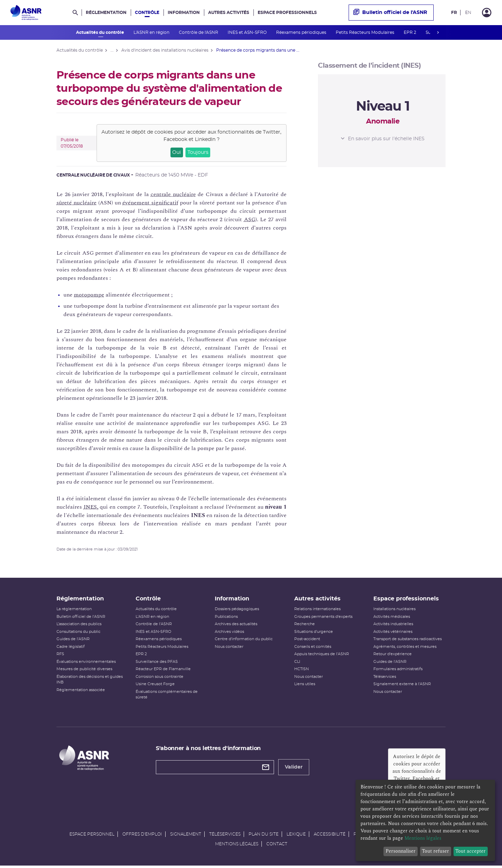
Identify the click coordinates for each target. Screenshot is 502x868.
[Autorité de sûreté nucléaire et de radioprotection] (26, 13)
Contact (277, 846)
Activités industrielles (393, 626)
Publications (226, 618)
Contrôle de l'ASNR (199, 32)
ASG (250, 219)
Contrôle (147, 13)
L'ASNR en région (152, 32)
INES (90, 507)
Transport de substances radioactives (408, 641)
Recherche (305, 626)
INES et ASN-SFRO (248, 32)
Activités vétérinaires (393, 633)
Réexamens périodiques (302, 32)
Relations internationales (317, 611)
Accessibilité (330, 836)
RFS (60, 656)
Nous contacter (229, 648)
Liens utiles (305, 686)
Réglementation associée (81, 691)
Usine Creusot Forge (155, 686)
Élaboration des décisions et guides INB (90, 681)
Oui (177, 152)
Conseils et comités (313, 648)
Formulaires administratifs (398, 671)
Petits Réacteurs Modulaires (366, 32)
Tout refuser (435, 851)
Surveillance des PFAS (157, 663)
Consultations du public (78, 633)
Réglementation (106, 13)
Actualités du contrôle (101, 32)
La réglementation (74, 611)
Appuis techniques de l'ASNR (322, 656)
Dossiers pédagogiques (237, 611)
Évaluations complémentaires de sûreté (167, 696)
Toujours (198, 152)
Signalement (186, 836)
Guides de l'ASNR (73, 641)
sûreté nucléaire (77, 203)
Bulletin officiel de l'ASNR (390, 13)
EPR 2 (410, 32)
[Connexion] (487, 13)
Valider (294, 769)
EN (468, 13)
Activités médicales (392, 618)
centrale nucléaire (173, 194)
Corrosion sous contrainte (159, 678)
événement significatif (150, 203)
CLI (297, 663)
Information (184, 13)
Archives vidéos (229, 633)
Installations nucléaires (394, 611)
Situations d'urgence (314, 633)
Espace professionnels (287, 13)
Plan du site (264, 836)
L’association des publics (79, 626)
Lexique (296, 836)
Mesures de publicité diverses (84, 671)
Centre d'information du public (244, 641)
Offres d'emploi (142, 836)
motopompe (89, 295)
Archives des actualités (236, 626)
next (438, 32)
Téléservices (385, 678)
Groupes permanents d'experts (323, 618)
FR (454, 13)
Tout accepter (470, 851)
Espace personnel (92, 836)
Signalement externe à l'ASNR (402, 686)
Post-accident (307, 641)
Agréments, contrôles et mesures (405, 648)
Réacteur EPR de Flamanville (163, 671)
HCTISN (302, 671)
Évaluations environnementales (86, 663)
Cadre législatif (71, 648)
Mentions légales (237, 846)
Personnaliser (401, 851)
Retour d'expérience (393, 656)
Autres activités (229, 13)
